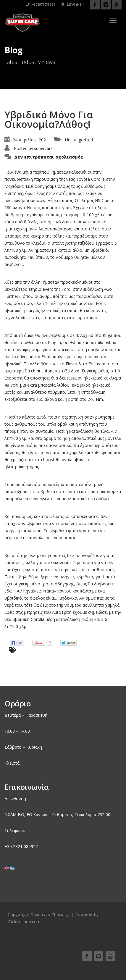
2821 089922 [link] (25, 846)
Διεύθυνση (73, 4)
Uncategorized (79, 140)
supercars (43, 148)
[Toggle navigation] (113, 20)
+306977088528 (41, 4)
